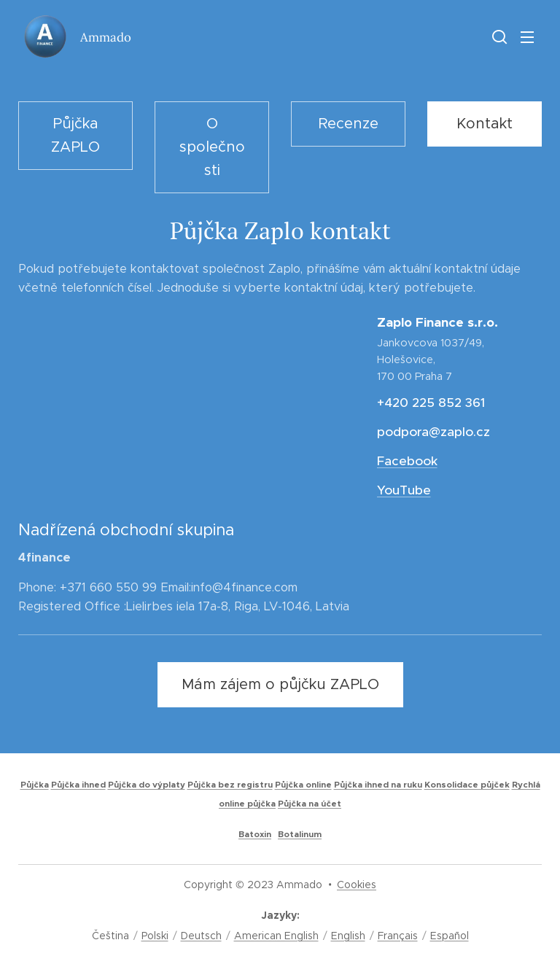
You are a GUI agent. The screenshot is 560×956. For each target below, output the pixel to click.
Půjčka (35, 785)
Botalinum (300, 834)
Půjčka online (303, 785)
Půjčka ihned (78, 785)
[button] (498, 36)
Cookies (357, 885)
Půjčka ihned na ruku (378, 785)
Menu (527, 37)
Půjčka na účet (310, 804)
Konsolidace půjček (467, 785)
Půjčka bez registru (230, 785)
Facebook (407, 461)
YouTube (403, 491)
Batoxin (255, 834)
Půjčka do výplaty (147, 785)
